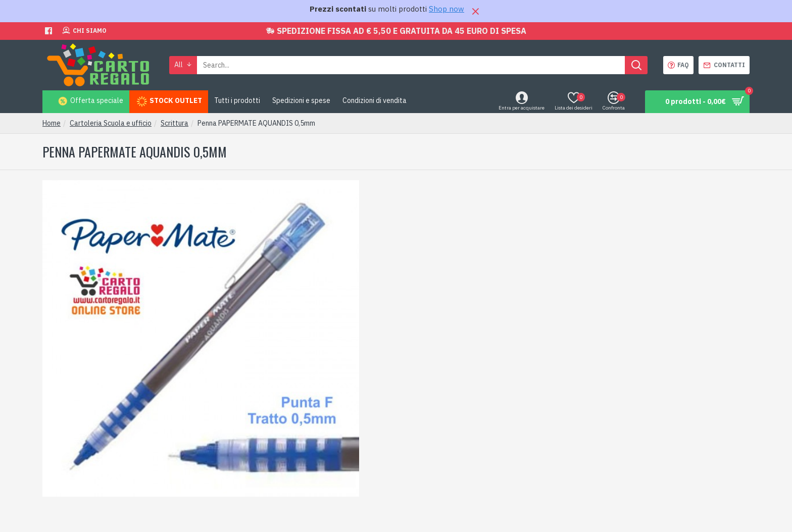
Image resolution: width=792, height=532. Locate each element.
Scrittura (175, 123)
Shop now (447, 9)
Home (52, 123)
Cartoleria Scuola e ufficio (111, 123)
